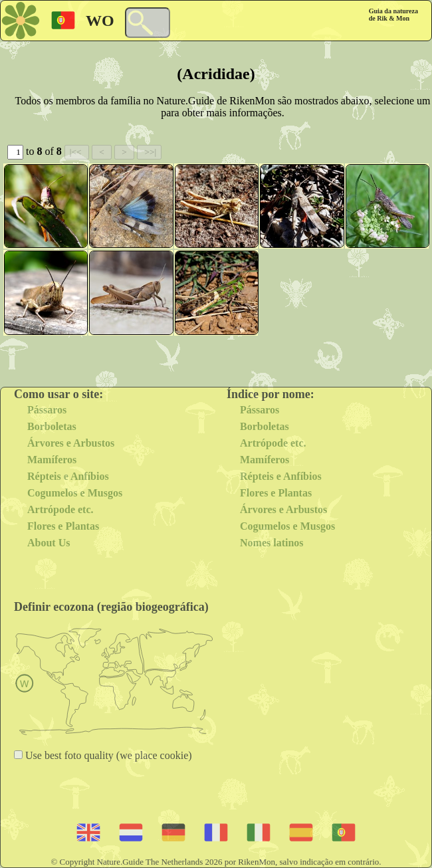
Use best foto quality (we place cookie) (107, 755)
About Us (49, 543)
